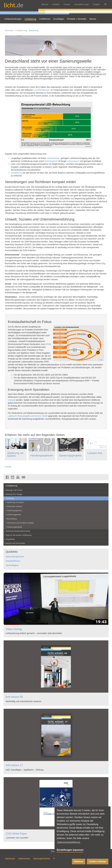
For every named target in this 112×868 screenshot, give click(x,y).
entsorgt (12, 400)
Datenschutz (24, 859)
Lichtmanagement (14, 515)
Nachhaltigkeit (12, 565)
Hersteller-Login (82, 4)
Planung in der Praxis (14, 490)
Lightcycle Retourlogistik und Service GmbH (28, 416)
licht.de (45, 4)
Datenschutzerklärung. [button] (69, 842)
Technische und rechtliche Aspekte (20, 523)
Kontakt (56, 4)
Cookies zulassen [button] (98, 861)
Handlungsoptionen (42, 456)
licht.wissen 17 (14, 765)
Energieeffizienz (13, 561)
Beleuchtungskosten (15, 557)
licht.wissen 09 (14, 697)
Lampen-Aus (95, 453)
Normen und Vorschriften (15, 543)
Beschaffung (12, 519)
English (97, 4)
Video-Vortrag (14, 629)
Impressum (10, 859)
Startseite (9, 30)
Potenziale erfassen (15, 506)
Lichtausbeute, (53, 158)
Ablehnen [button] (79, 861)
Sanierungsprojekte (70, 456)
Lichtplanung (21, 30)
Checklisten (10, 539)
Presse (67, 4)
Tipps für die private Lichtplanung (19, 535)
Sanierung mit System (15, 455)
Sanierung (34, 30)
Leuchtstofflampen (42, 90)
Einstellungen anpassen (70, 850)
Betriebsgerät (51, 161)
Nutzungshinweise (42, 859)
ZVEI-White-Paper (16, 834)
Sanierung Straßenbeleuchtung (18, 531)
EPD (48, 344)
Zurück (8, 467)
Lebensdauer (73, 161)
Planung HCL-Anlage (14, 494)
